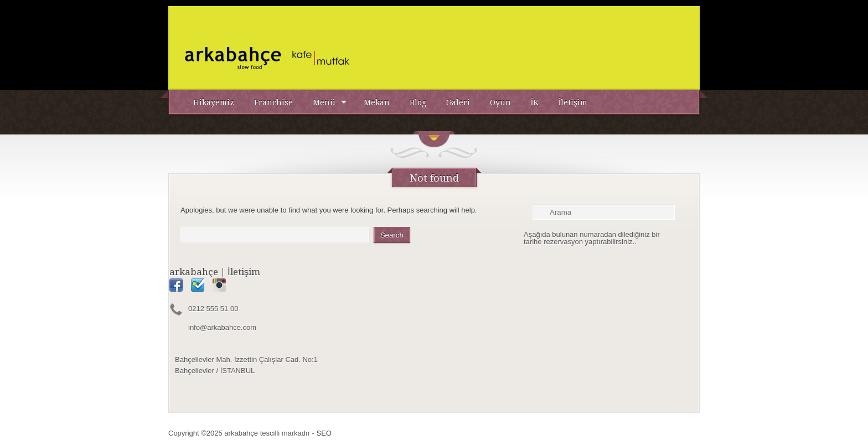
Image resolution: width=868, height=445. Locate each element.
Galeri (458, 102)
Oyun (500, 102)
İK (535, 102)
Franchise (273, 102)
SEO (324, 433)
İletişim (573, 102)
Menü (324, 102)
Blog (418, 102)
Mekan (377, 102)
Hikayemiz (214, 102)
